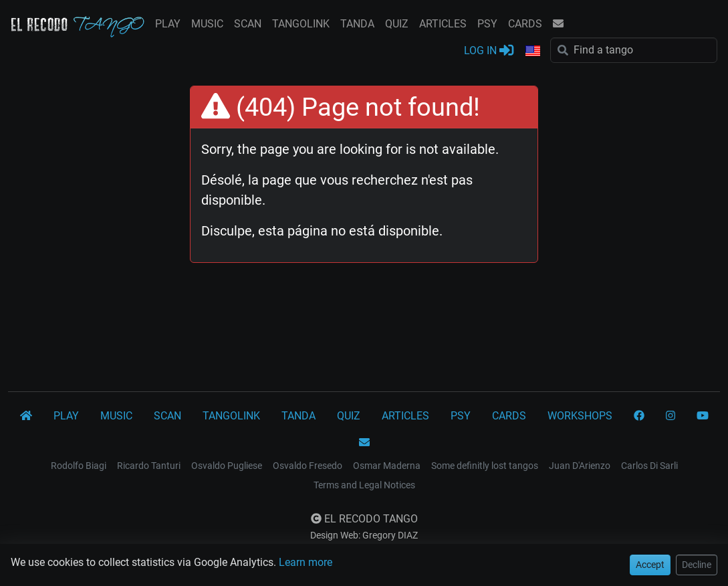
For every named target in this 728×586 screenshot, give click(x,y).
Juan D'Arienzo (580, 466)
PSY (487, 24)
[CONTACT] (364, 443)
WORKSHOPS (580, 416)
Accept (650, 565)
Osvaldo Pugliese (227, 466)
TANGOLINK (301, 24)
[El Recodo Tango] (26, 416)
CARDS (525, 24)
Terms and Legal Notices (364, 485)
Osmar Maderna (387, 466)
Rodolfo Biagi (79, 466)
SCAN (248, 24)
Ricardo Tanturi (149, 466)
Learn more (306, 562)
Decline (697, 565)
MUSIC (207, 24)
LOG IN (489, 50)
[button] (532, 52)
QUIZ (397, 24)
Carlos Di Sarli (649, 466)
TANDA (357, 24)
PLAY (168, 24)
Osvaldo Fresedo (308, 466)
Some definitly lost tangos (485, 466)
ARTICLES (443, 24)
